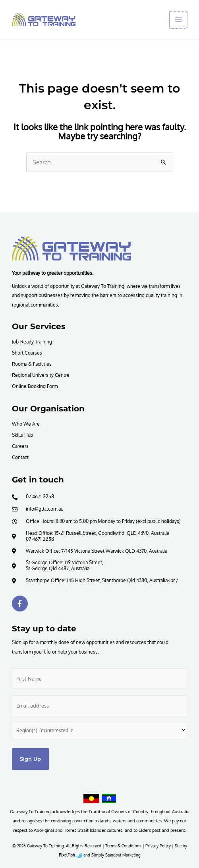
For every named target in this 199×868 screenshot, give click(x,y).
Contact (20, 457)
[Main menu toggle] (179, 20)
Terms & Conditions (123, 846)
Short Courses (27, 353)
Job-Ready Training (32, 341)
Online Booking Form (35, 386)
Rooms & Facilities (32, 364)
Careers (20, 446)
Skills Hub (22, 435)
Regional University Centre (41, 375)
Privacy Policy (158, 846)
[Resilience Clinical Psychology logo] (71, 248)
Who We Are (26, 424)
